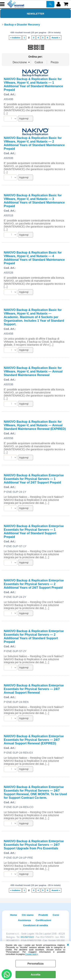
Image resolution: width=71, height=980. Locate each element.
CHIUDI (68, 945)
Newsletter (36, 14)
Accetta (35, 975)
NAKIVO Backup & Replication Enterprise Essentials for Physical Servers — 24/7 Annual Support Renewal (34, 689)
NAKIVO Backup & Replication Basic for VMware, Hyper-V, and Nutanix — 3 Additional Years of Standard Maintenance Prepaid (34, 201)
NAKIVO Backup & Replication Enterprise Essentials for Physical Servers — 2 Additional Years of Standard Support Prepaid (34, 636)
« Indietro (15, 38)
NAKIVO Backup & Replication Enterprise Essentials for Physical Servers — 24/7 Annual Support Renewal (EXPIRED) (34, 740)
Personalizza (35, 964)
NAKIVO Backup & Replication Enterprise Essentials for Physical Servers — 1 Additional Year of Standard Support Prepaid (34, 531)
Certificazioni (43, 920)
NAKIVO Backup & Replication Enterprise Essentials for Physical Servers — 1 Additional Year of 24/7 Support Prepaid (34, 479)
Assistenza (24, 920)
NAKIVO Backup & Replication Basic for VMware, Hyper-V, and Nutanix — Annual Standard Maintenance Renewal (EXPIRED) (35, 425)
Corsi (56, 915)
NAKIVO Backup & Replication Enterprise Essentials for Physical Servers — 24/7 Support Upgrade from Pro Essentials (34, 845)
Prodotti (43, 915)
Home (13, 915)
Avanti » (56, 38)
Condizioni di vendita (35, 925)
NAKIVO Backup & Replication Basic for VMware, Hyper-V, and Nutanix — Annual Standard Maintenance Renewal (33, 371)
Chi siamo (28, 915)
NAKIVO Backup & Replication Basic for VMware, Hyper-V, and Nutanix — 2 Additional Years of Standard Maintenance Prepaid (34, 143)
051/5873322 (27, 937)
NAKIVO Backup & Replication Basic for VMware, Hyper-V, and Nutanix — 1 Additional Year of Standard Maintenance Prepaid (33, 84)
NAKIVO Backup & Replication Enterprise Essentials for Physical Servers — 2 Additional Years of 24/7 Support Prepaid (34, 584)
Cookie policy (31, 954)
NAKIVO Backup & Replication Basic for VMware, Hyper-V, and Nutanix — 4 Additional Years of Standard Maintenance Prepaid (34, 258)
